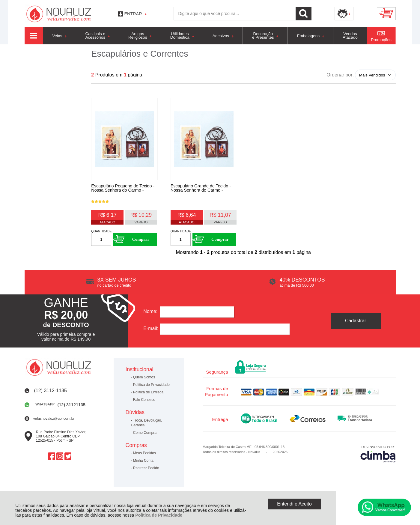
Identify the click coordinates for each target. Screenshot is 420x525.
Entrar (133, 14)
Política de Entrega (148, 395)
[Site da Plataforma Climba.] (378, 457)
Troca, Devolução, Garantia (147, 426)
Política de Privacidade (159, 515)
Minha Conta (143, 464)
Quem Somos (144, 380)
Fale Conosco (144, 403)
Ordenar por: (340, 75)
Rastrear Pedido (146, 471)
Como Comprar (145, 436)
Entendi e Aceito (294, 504)
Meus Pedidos (144, 456)
